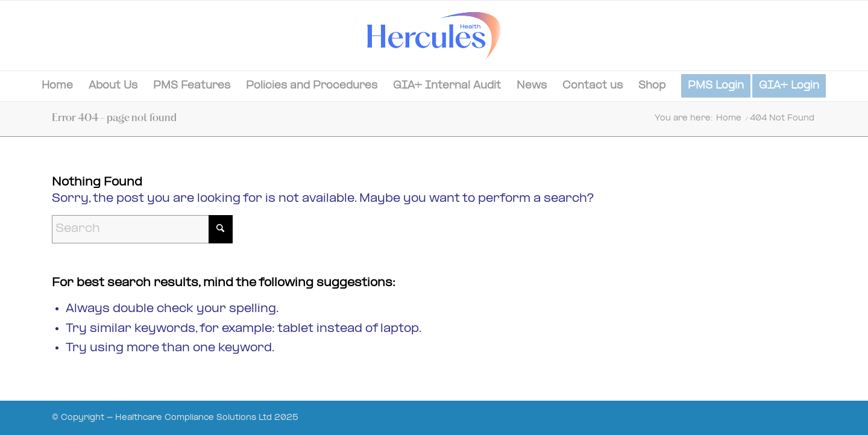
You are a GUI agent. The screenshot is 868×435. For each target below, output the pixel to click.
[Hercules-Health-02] (434, 36)
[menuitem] (57, 86)
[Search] (142, 229)
